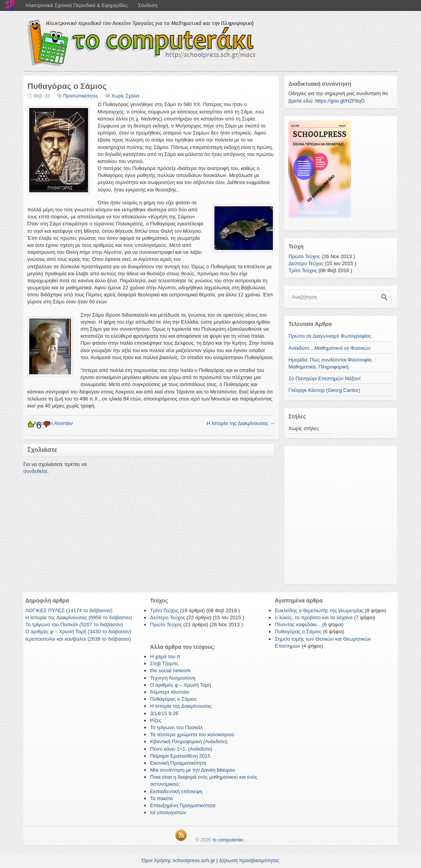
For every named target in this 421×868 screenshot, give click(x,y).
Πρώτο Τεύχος (304, 256)
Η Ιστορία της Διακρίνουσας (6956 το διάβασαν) (79, 617)
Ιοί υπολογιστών (168, 812)
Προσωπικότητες (80, 96)
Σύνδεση (148, 5)
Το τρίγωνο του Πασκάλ (176, 727)
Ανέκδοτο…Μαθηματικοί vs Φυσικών (329, 348)
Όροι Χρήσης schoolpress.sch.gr (179, 860)
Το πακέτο (161, 798)
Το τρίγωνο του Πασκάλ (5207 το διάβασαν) (74, 624)
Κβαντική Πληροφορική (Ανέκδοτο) (189, 741)
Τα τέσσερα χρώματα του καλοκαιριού (192, 734)
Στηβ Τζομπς (164, 663)
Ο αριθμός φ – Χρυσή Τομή (181, 685)
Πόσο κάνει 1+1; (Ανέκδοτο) (181, 749)
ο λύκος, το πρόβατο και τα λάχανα (314, 617)
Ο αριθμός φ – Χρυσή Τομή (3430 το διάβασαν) (78, 632)
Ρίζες (156, 720)
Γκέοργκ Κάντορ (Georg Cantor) (324, 390)
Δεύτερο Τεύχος (306, 263)
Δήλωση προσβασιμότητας (249, 860)
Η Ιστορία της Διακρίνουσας (241, 423)
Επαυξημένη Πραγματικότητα (183, 805)
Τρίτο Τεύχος (303, 270)
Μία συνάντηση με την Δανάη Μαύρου (193, 770)
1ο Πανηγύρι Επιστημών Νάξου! (325, 378)
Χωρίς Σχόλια (125, 96)
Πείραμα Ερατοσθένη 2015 (180, 756)
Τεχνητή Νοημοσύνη (173, 678)
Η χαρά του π (165, 656)
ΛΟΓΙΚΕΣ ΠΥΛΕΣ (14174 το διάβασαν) (69, 610)
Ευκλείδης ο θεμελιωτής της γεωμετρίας (319, 610)
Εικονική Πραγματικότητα (178, 763)
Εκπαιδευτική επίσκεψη (176, 791)
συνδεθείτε (35, 471)
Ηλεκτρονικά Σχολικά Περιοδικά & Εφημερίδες (77, 5)
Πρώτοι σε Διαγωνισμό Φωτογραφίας (330, 336)
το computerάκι (228, 840)
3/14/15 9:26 (164, 713)
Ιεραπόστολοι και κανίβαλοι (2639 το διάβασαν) (78, 639)
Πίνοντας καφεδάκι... (298, 624)
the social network (170, 670)
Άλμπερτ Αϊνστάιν (170, 692)
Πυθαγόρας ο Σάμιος (173, 699)
